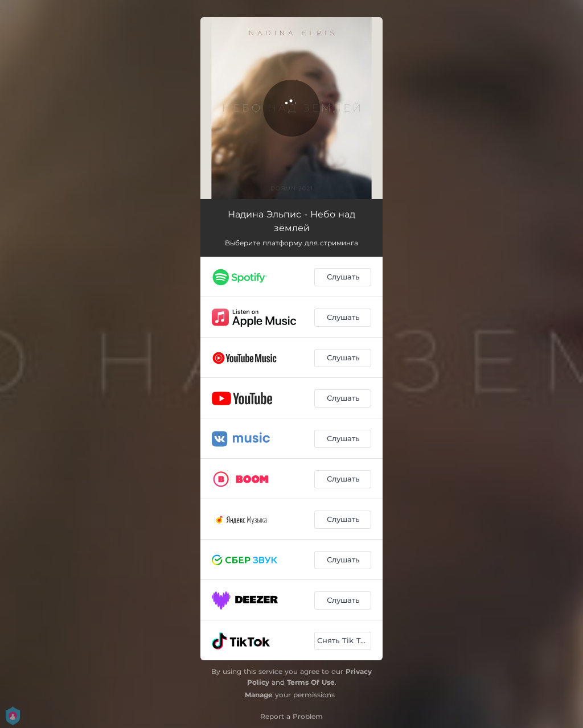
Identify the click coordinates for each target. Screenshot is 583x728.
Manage (259, 695)
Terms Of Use (311, 682)
